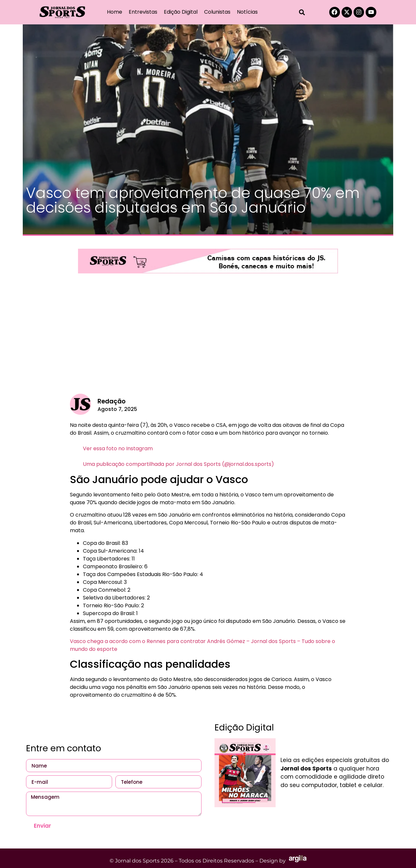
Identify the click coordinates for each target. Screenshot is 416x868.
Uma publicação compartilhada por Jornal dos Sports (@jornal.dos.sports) (178, 464)
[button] (302, 12)
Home (115, 12)
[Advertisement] (208, 338)
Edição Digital (181, 12)
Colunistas (217, 12)
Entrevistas (143, 12)
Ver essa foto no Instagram (118, 448)
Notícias (247, 12)
